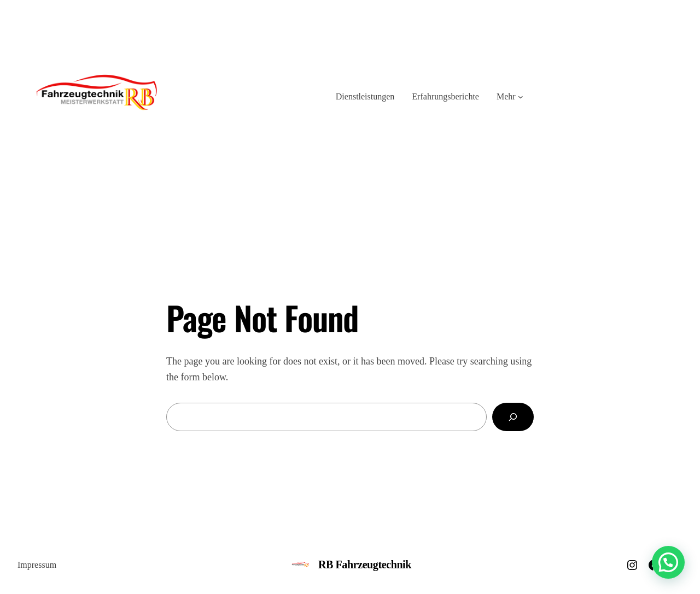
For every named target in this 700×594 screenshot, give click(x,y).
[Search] (513, 417)
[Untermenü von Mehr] (521, 97)
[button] (668, 562)
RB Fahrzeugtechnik (365, 564)
